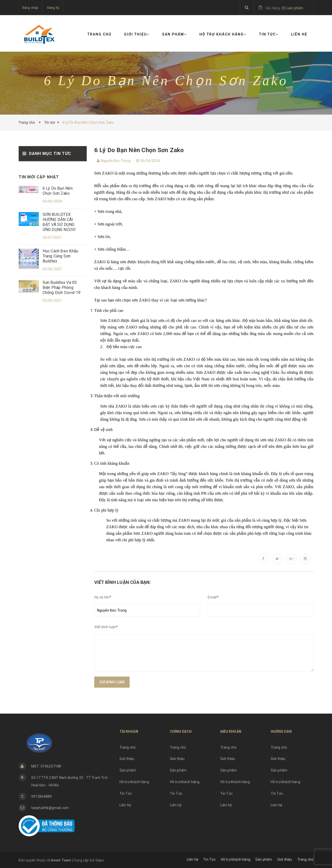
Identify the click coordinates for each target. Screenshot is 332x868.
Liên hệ (299, 34)
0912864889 (42, 796)
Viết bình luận (106, 627)
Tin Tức (269, 34)
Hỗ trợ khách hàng (223, 34)
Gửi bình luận (112, 682)
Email (213, 597)
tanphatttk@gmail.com (50, 808)
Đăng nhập (30, 8)
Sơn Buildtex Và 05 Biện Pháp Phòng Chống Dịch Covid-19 (62, 288)
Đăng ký (53, 8)
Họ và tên (103, 597)
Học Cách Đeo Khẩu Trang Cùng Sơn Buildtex (61, 256)
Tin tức (50, 122)
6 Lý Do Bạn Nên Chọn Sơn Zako (58, 191)
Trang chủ (99, 34)
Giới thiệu (137, 34)
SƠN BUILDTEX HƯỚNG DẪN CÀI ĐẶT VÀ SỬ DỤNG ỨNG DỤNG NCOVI (59, 222)
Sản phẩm (174, 34)
